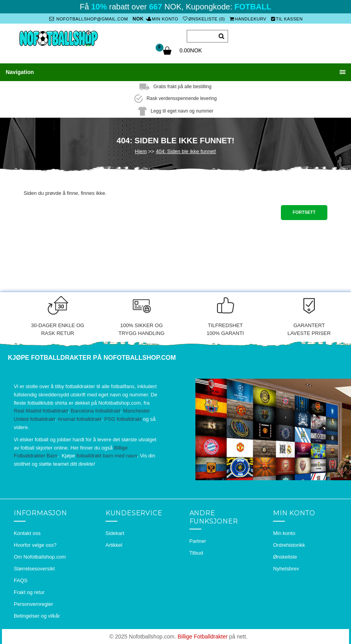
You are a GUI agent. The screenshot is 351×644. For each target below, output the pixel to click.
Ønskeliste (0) (204, 19)
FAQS (21, 580)
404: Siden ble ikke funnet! (186, 151)
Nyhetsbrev (286, 568)
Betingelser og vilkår (37, 615)
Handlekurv (248, 19)
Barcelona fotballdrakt (96, 411)
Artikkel (114, 545)
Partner (198, 541)
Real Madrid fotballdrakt (41, 411)
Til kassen (287, 19)
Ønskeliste (285, 556)
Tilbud (196, 553)
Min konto (163, 19)
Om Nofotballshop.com (40, 556)
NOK (138, 19)
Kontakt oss (27, 533)
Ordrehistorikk (289, 545)
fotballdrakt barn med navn (107, 456)
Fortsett (304, 212)
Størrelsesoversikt (34, 568)
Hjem (141, 151)
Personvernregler (33, 604)
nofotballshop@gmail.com (89, 19)
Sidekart (115, 533)
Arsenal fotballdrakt (79, 419)
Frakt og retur (29, 592)
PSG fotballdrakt (123, 419)
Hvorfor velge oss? (35, 545)
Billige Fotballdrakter (203, 636)
